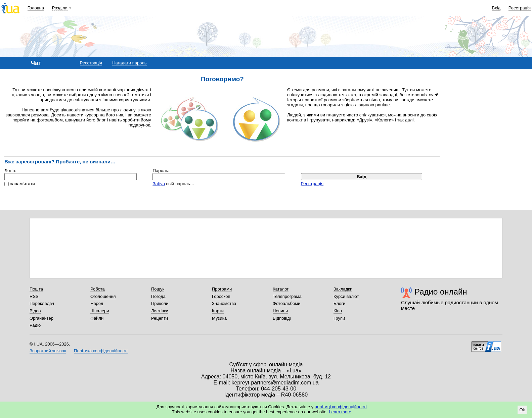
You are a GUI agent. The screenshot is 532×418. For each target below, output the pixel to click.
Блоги (339, 303)
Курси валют (346, 296)
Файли (97, 318)
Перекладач (42, 303)
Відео (35, 311)
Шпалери (100, 311)
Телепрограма (287, 296)
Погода (158, 296)
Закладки (343, 289)
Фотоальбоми (286, 303)
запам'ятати (22, 184)
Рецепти (160, 318)
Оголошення (103, 296)
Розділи (60, 8)
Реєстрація (520, 8)
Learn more (340, 412)
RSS (34, 296)
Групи (339, 318)
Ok (522, 410)
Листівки (160, 311)
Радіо (35, 325)
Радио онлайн (441, 292)
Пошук (158, 289)
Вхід (496, 8)
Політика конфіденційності (101, 351)
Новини (280, 311)
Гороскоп (221, 296)
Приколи (160, 303)
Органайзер (41, 318)
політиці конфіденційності (341, 407)
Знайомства (224, 303)
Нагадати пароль (129, 63)
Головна (36, 8)
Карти (218, 311)
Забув (159, 184)
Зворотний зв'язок (48, 351)
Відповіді (282, 318)
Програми (222, 289)
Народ (97, 303)
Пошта (36, 289)
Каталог (281, 289)
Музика (219, 318)
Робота (98, 289)
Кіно (338, 311)
